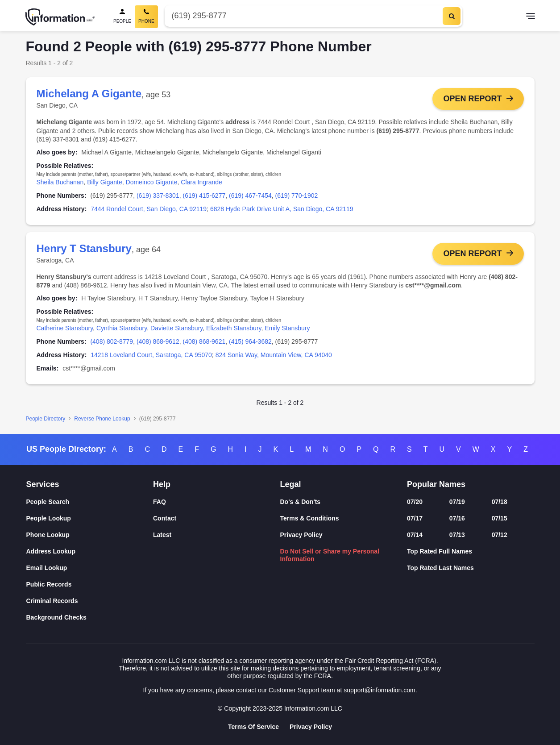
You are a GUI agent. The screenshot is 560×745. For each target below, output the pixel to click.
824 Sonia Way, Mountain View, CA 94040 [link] (274, 355)
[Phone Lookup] (90, 535)
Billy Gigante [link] (105, 182)
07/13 (457, 535)
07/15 (500, 518)
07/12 (500, 535)
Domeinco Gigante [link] (152, 182)
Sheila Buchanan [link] (60, 182)
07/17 (415, 518)
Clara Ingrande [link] (201, 182)
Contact (165, 518)
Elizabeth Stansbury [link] (234, 329)
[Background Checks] (90, 618)
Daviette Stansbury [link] (176, 329)
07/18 (500, 502)
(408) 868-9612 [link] (158, 341)
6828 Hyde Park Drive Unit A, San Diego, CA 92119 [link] (282, 209)
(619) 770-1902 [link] (297, 196)
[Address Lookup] (90, 551)
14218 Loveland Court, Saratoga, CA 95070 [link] (151, 355)
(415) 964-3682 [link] (250, 341)
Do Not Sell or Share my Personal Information (330, 555)
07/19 (457, 502)
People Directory (46, 419)
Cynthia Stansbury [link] (122, 329)
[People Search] (122, 17)
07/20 (415, 502)
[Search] (452, 16)
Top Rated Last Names (440, 568)
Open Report (472, 99)
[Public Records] (90, 585)
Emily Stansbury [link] (287, 329)
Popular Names (436, 484)
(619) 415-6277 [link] (204, 196)
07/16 (457, 518)
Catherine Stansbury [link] (65, 329)
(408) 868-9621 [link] (204, 341)
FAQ (160, 502)
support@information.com (380, 690)
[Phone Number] (303, 16)
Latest (162, 535)
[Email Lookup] (90, 568)
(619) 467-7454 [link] (250, 196)
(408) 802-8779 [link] (112, 341)
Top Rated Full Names (440, 551)
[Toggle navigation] (531, 17)
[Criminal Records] (90, 601)
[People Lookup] (90, 518)
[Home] (60, 17)
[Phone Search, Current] (146, 17)
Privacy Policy (301, 535)
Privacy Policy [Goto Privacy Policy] (311, 727)
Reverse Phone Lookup (102, 419)
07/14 (415, 535)
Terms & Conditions (310, 518)
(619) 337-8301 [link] (158, 196)
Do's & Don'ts (301, 502)
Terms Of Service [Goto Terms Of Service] (253, 727)
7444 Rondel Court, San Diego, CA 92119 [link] (149, 209)
